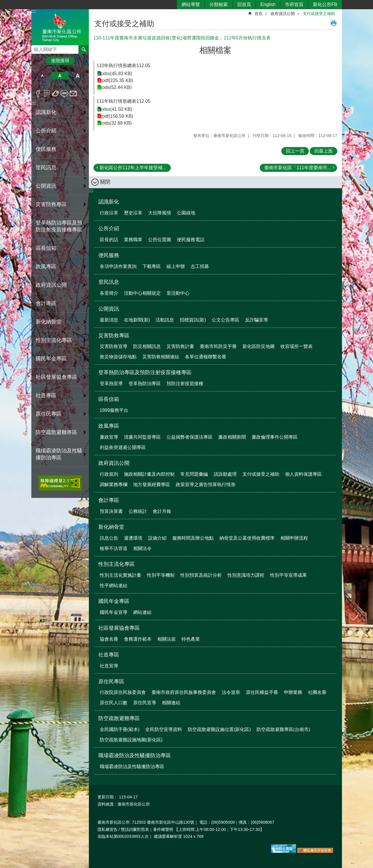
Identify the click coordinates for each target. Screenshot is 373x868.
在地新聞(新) (137, 320)
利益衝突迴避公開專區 (123, 447)
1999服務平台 (114, 410)
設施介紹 (157, 538)
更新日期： (108, 797)
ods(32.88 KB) (117, 123)
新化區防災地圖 (259, 346)
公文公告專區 (225, 320)
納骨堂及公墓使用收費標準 (247, 538)
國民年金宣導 (114, 612)
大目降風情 (160, 213)
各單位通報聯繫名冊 (206, 357)
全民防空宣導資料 (164, 729)
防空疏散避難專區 (119, 718)
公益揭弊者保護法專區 (190, 437)
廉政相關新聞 (232, 437)
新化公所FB (325, 4)
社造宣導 (109, 666)
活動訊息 (165, 320)
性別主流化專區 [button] (54, 340)
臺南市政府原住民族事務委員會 (184, 692)
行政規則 (109, 474)
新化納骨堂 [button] (49, 322)
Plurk (47, 94)
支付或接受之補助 (319, 14)
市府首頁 (294, 4)
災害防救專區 (114, 336)
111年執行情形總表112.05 (124, 101)
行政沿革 (109, 213)
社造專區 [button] (46, 395)
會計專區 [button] (46, 303)
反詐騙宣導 (257, 320)
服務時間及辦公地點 (193, 538)
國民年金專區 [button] (51, 359)
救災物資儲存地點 (118, 357)
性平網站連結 (114, 586)
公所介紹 (109, 229)
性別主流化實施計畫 (120, 575)
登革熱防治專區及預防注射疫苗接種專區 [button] (59, 226)
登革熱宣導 (111, 383)
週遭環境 (133, 538)
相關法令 (142, 548)
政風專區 (109, 426)
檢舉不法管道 (114, 548)
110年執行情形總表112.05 (124, 65)
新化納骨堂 (111, 527)
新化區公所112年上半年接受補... (133, 168)
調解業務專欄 (114, 485)
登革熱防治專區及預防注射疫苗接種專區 (145, 372)
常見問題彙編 (194, 474)
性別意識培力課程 (246, 575)
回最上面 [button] (324, 151)
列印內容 (334, 23)
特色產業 (191, 639)
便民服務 (109, 255)
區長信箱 (109, 399)
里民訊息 (109, 282)
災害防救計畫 (180, 346)
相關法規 (167, 639)
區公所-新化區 (60, 27)
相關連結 (171, 703)
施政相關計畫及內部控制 (149, 474)
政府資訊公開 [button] (51, 285)
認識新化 (109, 202)
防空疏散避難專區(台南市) (283, 729)
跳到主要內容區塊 (3, 3)
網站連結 (142, 612)
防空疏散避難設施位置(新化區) (219, 729)
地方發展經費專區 (152, 485)
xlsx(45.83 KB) (117, 74)
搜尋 (36, 48)
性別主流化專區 (116, 564)
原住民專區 (111, 682)
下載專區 (152, 266)
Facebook (38, 94)
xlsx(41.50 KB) (117, 109)
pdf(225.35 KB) (118, 80)
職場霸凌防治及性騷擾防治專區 (135, 755)
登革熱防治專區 (145, 383)
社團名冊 (317, 692)
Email (73, 94)
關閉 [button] (105, 182)
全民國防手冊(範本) (120, 729)
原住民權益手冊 (262, 692)
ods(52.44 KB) (117, 87)
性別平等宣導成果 (288, 575)
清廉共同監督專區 (142, 437)
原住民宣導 (145, 703)
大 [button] (78, 76)
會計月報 (162, 511)
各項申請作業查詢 (118, 266)
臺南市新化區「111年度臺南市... (298, 168)
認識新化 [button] (46, 112)
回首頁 (244, 4)
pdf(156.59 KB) (118, 116)
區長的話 (109, 240)
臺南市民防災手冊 (218, 346)
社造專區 (109, 655)
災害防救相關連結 (161, 357)
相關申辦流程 (294, 538)
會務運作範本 (138, 639)
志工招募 (200, 266)
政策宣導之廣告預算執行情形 (206, 485)
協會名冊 (109, 639)
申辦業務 (293, 692)
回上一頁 (295, 151)
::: (34, 11)
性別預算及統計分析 (201, 575)
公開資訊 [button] (46, 186)
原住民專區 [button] (49, 414)
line (64, 94)
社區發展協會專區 (119, 628)
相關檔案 (215, 50)
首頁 (259, 14)
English (268, 4)
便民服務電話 (191, 240)
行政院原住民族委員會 (123, 692)
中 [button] (60, 76)
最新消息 (109, 320)
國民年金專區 (114, 601)
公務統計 (138, 511)
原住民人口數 (114, 703)
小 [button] (42, 76)
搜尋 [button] (84, 50)
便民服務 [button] (46, 149)
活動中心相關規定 (142, 293)
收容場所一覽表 (297, 346)
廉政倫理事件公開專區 (275, 437)
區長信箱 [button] (46, 248)
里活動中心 (178, 293)
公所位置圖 (160, 240)
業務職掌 (133, 240)
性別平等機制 (161, 575)
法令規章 (231, 692)
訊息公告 (109, 538)
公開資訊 (109, 309)
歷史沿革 (133, 213)
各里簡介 (109, 293)
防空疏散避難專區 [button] (56, 432)
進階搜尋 (60, 61)
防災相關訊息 (147, 346)
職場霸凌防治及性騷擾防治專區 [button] (59, 454)
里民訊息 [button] (46, 167)
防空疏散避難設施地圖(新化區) (131, 740)
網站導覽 (191, 4)
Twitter (56, 94)
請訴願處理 (225, 474)
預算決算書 (111, 511)
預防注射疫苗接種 (185, 383)
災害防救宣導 (114, 346)
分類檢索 (219, 4)
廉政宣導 (109, 437)
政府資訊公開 (283, 14)
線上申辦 (176, 266)
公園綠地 (186, 213)
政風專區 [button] (46, 267)
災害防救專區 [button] (51, 204)
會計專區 (109, 500)
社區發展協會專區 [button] (56, 377)
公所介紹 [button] (46, 131)
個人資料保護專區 (303, 474)
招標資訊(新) (193, 320)
